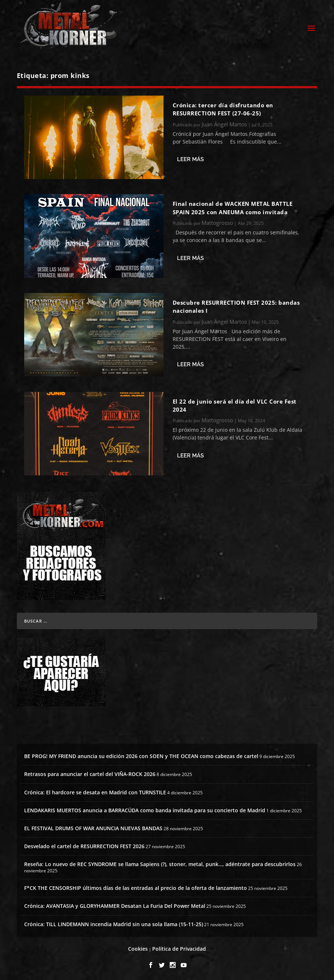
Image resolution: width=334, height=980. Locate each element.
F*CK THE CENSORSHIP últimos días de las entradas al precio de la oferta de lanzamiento (136, 887)
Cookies (138, 948)
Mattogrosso (217, 222)
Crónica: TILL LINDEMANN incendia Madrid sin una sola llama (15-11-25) (114, 923)
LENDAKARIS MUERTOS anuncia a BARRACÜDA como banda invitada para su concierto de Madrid (145, 809)
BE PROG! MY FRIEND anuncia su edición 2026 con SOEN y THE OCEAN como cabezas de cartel (141, 755)
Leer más (190, 158)
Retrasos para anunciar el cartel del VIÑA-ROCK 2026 (90, 773)
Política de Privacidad (179, 948)
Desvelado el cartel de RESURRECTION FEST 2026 (84, 845)
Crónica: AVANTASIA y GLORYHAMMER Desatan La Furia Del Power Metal (115, 905)
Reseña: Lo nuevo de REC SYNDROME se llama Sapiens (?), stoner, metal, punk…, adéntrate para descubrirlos (160, 863)
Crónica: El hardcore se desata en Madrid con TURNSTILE (95, 791)
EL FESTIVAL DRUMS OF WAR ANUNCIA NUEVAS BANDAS (93, 827)
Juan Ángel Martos (224, 123)
